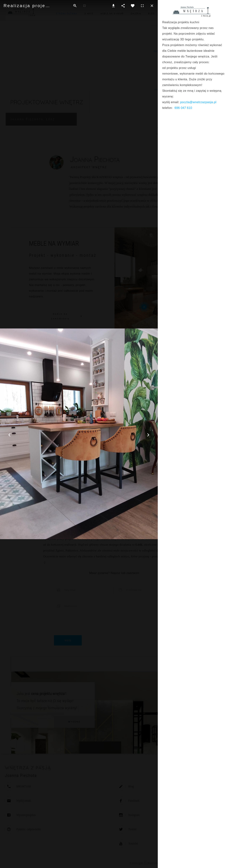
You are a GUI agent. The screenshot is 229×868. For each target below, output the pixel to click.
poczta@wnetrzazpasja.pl (198, 102)
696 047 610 (183, 108)
